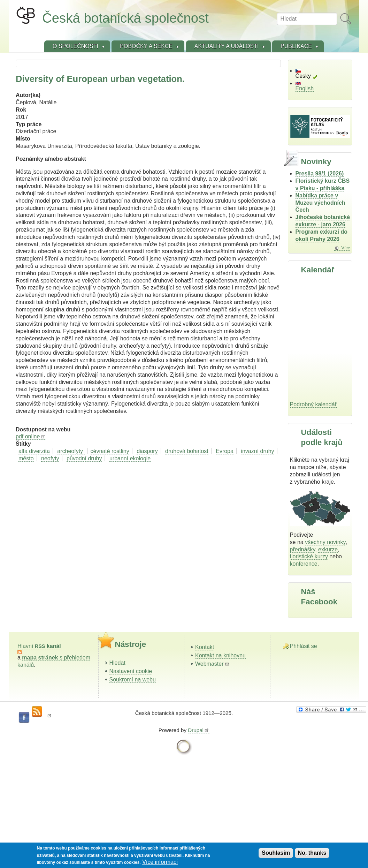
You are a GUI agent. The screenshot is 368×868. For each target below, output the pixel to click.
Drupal (199, 730)
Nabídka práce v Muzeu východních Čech (320, 203)
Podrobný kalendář (313, 404)
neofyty (50, 458)
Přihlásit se (304, 646)
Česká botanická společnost (125, 18)
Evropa (225, 451)
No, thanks (312, 853)
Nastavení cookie (131, 671)
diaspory (147, 451)
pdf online (31, 436)
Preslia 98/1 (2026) (320, 173)
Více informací (160, 862)
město (26, 458)
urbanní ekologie (130, 458)
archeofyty (71, 451)
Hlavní (39, 646)
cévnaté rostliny (110, 451)
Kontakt (205, 647)
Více (346, 248)
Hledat (117, 663)
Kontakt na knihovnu (220, 655)
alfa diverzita (34, 451)
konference (304, 564)
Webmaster (212, 664)
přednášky (303, 549)
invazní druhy (257, 451)
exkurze (328, 549)
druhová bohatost (187, 451)
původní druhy (84, 458)
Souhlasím (276, 853)
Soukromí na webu (133, 680)
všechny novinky (325, 542)
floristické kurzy (309, 556)
